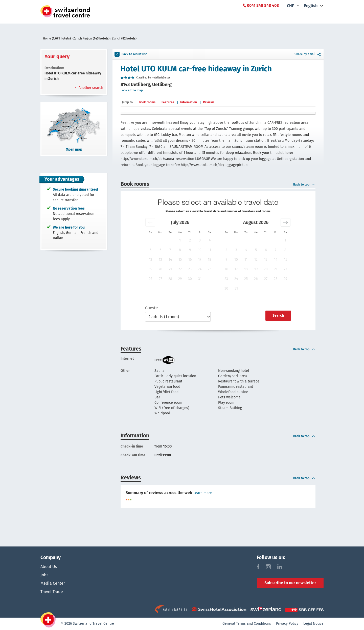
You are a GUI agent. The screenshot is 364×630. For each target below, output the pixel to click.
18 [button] (210, 260)
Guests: (152, 308)
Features (168, 102)
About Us (49, 567)
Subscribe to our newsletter (290, 583)
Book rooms (147, 102)
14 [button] (170, 260)
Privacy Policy (287, 624)
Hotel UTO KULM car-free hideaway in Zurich (196, 69)
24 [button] (200, 269)
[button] (150, 222)
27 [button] (160, 279)
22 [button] (180, 269)
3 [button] (200, 240)
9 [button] (190, 250)
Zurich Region (92, 38)
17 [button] (200, 260)
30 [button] (190, 279)
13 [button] (160, 260)
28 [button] (170, 279)
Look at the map (132, 90)
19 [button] (151, 269)
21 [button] (170, 269)
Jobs (44, 575)
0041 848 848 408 (263, 5)
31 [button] (200, 279)
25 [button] (210, 269)
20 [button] (160, 269)
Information (189, 102)
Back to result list (131, 54)
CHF (290, 6)
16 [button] (190, 260)
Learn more (203, 493)
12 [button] (151, 260)
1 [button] (180, 240)
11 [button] (210, 250)
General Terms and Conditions (247, 624)
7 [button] (170, 250)
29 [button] (180, 279)
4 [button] (210, 240)
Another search (90, 88)
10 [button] (200, 250)
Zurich (124, 38)
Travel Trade (52, 592)
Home (57, 38)
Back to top (304, 185)
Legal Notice (313, 624)
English (311, 6)
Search (278, 316)
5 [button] (151, 250)
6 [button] (160, 250)
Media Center (53, 584)
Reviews (209, 102)
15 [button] (180, 260)
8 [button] (180, 250)
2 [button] (190, 240)
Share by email (308, 54)
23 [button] (190, 269)
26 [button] (150, 279)
